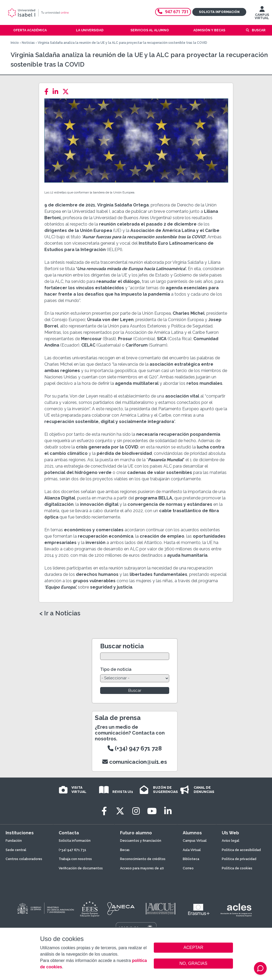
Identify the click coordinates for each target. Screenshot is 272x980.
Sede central (16, 850)
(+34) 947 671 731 (73, 850)
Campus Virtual (195, 841)
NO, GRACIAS (194, 963)
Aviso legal (231, 841)
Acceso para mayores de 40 (142, 868)
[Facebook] (48, 92)
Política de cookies (237, 868)
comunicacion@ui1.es (135, 762)
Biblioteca (191, 859)
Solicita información (219, 12)
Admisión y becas (209, 30)
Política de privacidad (239, 859)
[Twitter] (67, 92)
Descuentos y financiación (141, 841)
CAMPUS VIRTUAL (262, 14)
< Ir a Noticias (60, 613)
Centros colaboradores (24, 859)
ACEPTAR (193, 948)
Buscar (259, 30)
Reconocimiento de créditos (143, 859)
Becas (125, 850)
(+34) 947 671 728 (135, 748)
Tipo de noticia (116, 669)
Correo (188, 868)
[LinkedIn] (57, 92)
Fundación (14, 841)
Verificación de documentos (81, 868)
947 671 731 (173, 12)
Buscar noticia (122, 646)
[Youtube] (152, 811)
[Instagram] (136, 811)
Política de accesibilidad (241, 850)
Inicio (15, 43)
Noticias (28, 43)
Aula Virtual (192, 850)
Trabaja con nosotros (75, 859)
